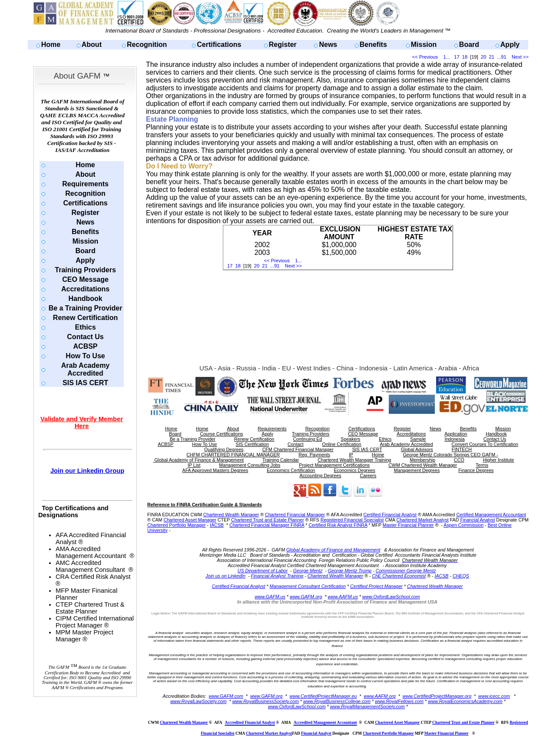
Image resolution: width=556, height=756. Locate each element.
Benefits (373, 45)
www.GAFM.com (226, 696)
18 (465, 57)
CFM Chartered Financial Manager (298, 449)
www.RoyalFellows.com (399, 701)
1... (447, 57)
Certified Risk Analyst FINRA (338, 525)
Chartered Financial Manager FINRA (267, 525)
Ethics (86, 327)
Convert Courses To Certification (485, 444)
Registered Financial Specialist (352, 520)
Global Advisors (417, 449)
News (328, 45)
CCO (459, 460)
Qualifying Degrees (224, 449)
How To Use (85, 356)
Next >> (520, 57)
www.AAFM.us (343, 597)
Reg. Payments (314, 455)
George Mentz (308, 571)
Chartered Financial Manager (295, 515)
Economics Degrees (355, 470)
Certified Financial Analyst (390, 515)
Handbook (85, 299)
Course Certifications (221, 434)
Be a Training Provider (86, 308)
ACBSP (86, 346)
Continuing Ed (307, 439)
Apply (510, 45)
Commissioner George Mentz (406, 571)
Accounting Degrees (321, 475)
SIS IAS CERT (85, 383)
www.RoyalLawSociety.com (199, 701)
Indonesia (454, 439)
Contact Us (85, 337)
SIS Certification (252, 444)
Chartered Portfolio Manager (176, 525)
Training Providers (85, 270)
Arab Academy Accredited (85, 369)
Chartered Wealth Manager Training (354, 460)
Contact (296, 444)
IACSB (217, 525)
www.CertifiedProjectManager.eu (323, 696)
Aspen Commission (463, 525)
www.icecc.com (494, 696)
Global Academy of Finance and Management (333, 550)
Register (283, 45)
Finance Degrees (476, 470)
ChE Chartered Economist (399, 576)
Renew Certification (85, 318)
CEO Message (85, 279)
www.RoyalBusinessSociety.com (266, 701)
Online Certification (342, 444)
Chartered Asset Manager (190, 520)
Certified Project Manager (376, 586)
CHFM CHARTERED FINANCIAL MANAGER (233, 455)
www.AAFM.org (379, 696)
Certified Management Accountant (491, 515)
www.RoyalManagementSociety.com (367, 706)
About (92, 45)
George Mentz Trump (350, 571)
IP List (194, 465)
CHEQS (461, 576)
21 (492, 57)
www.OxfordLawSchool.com (391, 597)
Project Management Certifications (334, 465)
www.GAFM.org (306, 597)
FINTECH (462, 449)
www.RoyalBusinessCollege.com (337, 701)
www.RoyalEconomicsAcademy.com (465, 701)
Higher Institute (499, 460)
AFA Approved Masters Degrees (215, 470)
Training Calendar (281, 460)
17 (457, 57)
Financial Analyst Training (277, 576)
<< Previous (425, 57)
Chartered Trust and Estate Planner (268, 520)
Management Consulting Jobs (250, 465)
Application (456, 434)
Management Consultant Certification (308, 586)
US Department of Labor (263, 571)
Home (51, 45)
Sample (418, 439)
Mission (424, 45)
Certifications (219, 45)
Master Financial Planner (408, 525)
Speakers (350, 439)
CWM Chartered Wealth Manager (423, 465)
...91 (502, 57)
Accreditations (85, 289)
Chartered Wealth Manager (231, 515)
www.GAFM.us (270, 597)
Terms (482, 465)
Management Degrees (417, 470)
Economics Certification (291, 470)
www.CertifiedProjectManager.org (437, 696)
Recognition (147, 45)
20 (483, 57)
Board (469, 45)
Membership (423, 460)
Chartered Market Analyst (422, 520)
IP (351, 455)
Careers (368, 475)
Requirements (85, 184)
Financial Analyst (477, 520)
